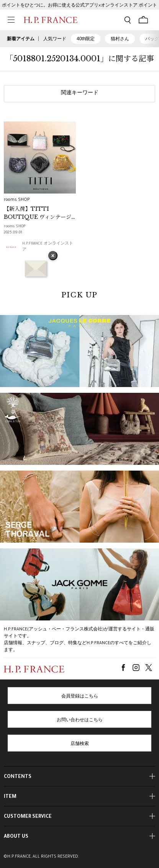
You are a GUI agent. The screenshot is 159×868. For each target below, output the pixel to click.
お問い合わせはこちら (80, 720)
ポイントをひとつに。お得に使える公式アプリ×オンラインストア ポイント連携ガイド (79, 7)
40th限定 (86, 39)
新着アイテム (21, 39)
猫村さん (120, 39)
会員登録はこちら (80, 697)
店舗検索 (80, 744)
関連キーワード (80, 94)
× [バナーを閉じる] (53, 256)
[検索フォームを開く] (128, 20)
